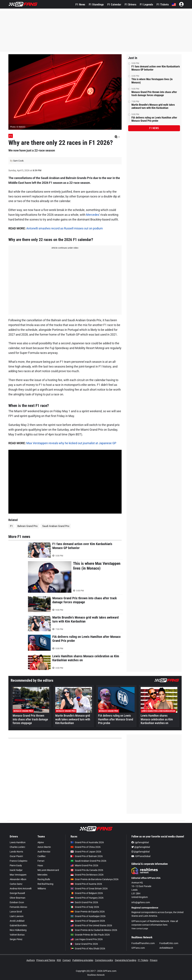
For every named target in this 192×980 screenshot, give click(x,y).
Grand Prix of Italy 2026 (85, 907)
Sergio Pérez (16, 939)
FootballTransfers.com (143, 943)
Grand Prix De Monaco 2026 (87, 875)
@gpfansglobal (141, 847)
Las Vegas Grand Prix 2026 (87, 939)
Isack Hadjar (16, 870)
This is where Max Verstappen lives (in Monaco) (152, 81)
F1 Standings (96, 5)
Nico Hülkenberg (18, 930)
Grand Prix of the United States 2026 (91, 925)
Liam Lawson (17, 916)
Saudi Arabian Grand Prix (56, 526)
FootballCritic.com (169, 943)
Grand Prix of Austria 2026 (86, 884)
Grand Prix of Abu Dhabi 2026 (88, 949)
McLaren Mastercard (48, 870)
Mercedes (93, 215)
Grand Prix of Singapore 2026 (88, 921)
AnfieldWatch (166, 948)
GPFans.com (138, 948)
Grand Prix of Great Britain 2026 (89, 889)
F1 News (80, 5)
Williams (42, 889)
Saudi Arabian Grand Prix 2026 (88, 861)
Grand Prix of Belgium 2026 (87, 893)
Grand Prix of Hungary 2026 (87, 898)
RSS (59, 960)
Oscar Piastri (16, 856)
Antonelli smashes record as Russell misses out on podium (65, 228)
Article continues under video (65, 248)
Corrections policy (104, 960)
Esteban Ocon (17, 902)
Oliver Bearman (18, 898)
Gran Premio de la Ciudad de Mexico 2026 (94, 930)
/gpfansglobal (140, 842)
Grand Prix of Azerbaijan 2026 (88, 916)
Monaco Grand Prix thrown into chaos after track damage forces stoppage (154, 94)
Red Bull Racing (45, 884)
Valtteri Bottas (17, 935)
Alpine (41, 842)
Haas (40, 865)
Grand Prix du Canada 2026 (87, 870)
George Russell (17, 893)
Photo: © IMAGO (18, 127)
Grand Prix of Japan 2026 (86, 852)
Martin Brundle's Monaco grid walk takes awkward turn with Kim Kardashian (153, 106)
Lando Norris (16, 852)
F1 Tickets (163, 5)
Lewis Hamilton (18, 842)
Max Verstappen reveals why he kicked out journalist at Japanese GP (71, 443)
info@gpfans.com (141, 902)
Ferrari (41, 861)
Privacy (154, 960)
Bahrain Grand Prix (27, 526)
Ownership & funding (126, 960)
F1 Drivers (130, 5)
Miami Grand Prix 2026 (84, 865)
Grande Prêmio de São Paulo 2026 (90, 935)
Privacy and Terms (46, 960)
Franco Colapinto (19, 861)
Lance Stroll (16, 912)
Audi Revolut (44, 852)
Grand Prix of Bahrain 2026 (87, 856)
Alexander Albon (18, 879)
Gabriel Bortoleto (18, 925)
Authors (31, 960)
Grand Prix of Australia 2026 (87, 842)
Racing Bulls (44, 879)
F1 (11, 136)
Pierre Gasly (16, 865)
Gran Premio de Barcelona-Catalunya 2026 (95, 879)
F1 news (154, 128)
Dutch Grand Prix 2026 (84, 902)
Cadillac (42, 856)
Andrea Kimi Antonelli (21, 889)
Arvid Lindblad (17, 921)
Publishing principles (83, 960)
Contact (67, 960)
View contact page (140, 929)
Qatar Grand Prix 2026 (84, 944)
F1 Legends (146, 5)
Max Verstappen (18, 875)
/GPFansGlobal (141, 856)
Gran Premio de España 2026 (88, 912)
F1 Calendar (114, 5)
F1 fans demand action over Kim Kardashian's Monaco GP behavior (156, 68)
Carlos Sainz (16, 884)
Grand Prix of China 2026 (86, 847)
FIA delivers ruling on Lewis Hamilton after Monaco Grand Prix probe (154, 119)
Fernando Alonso (18, 907)
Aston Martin (44, 847)
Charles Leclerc (17, 847)
